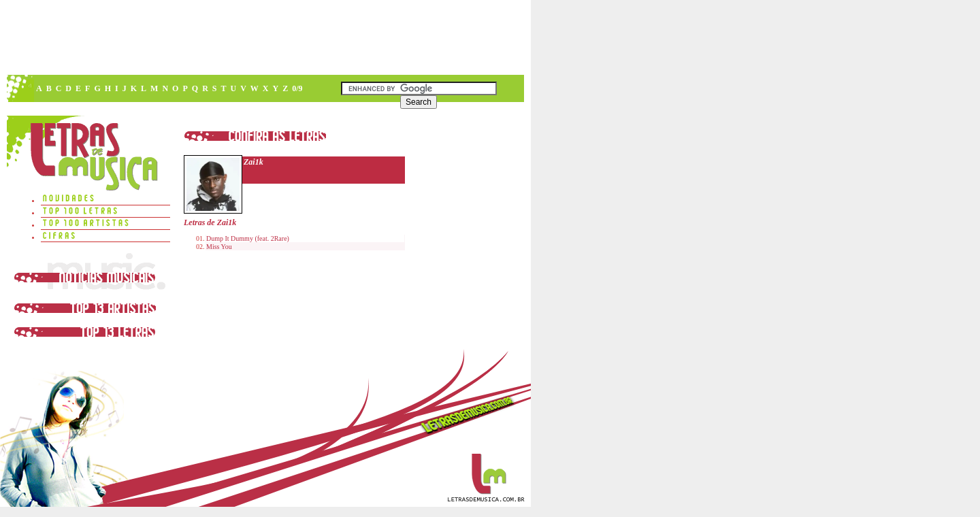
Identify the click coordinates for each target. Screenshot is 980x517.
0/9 (297, 88)
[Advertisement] (265, 37)
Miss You (219, 247)
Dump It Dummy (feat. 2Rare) (248, 238)
